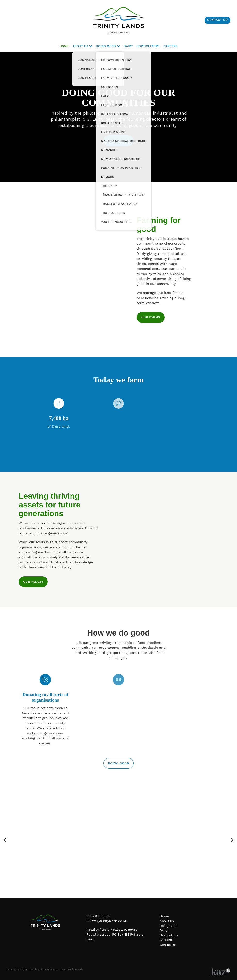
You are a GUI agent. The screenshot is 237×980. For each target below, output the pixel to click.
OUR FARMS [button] (151, 317)
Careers (166, 940)
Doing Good (169, 926)
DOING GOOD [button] (118, 141)
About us (167, 921)
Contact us (168, 945)
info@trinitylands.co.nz (109, 921)
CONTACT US (217, 20)
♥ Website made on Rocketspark (64, 970)
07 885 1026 (100, 916)
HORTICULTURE (148, 46)
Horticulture (169, 935)
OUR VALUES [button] (33, 582)
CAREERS (171, 46)
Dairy (164, 930)
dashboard (36, 970)
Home (164, 916)
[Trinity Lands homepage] (118, 20)
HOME (64, 46)
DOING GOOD (108, 46)
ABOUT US (82, 46)
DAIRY (128, 46)
